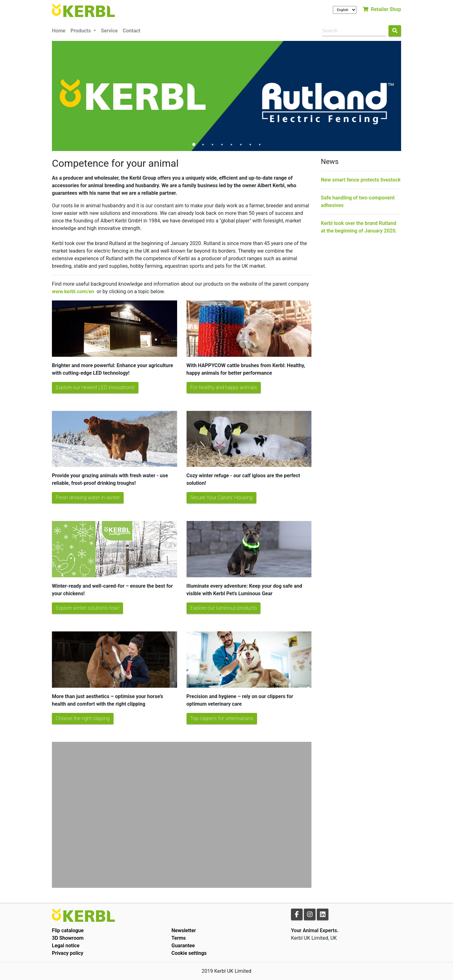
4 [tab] (222, 145)
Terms (179, 938)
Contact (131, 31)
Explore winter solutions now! (87, 608)
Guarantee (183, 946)
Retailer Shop (382, 9)
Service (109, 31)
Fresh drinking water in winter (88, 498)
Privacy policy (68, 953)
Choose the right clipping (83, 718)
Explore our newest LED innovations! (95, 387)
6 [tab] (241, 145)
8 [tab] (260, 145)
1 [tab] (193, 145)
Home (59, 31)
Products (81, 31)
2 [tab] (203, 145)
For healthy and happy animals (224, 387)
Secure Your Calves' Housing (221, 498)
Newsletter (184, 930)
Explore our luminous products (224, 608)
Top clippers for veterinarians (222, 718)
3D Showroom (68, 938)
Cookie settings (189, 953)
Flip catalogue (68, 930)
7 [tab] (250, 145)
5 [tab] (231, 145)
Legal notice (66, 946)
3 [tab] (212, 145)
